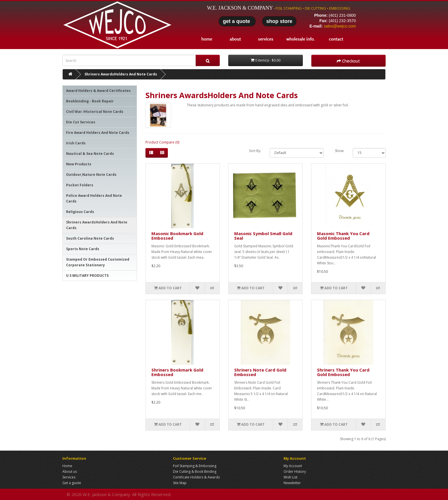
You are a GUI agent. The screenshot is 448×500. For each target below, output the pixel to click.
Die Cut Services (81, 122)
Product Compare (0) (162, 142)
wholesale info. (301, 39)
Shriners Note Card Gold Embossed (260, 372)
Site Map (180, 483)
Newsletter (292, 483)
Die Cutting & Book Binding (195, 471)
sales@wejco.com (340, 26)
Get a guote (72, 483)
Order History (295, 471)
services (266, 39)
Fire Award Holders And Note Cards (98, 133)
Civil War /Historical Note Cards (95, 112)
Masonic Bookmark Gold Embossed (177, 236)
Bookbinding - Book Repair (90, 101)
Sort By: (255, 151)
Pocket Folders (80, 185)
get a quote (237, 21)
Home (67, 466)
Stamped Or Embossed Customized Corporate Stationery (98, 262)
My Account (293, 466)
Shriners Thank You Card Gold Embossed (343, 372)
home (207, 39)
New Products (79, 164)
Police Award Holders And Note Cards (94, 198)
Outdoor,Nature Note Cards (91, 175)
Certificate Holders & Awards (196, 477)
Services (69, 477)
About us (70, 471)
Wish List (290, 477)
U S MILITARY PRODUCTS (87, 276)
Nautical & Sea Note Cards (90, 154)
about (235, 39)
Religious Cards (80, 212)
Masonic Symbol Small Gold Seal (263, 236)
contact (336, 39)
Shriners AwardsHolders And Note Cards (121, 74)
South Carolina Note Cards (90, 238)
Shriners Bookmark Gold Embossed (177, 372)
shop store (279, 21)
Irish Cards (76, 143)
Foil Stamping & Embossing (195, 466)
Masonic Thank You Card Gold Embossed (343, 236)
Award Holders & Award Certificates (98, 91)
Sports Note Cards (83, 249)
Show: (340, 151)
